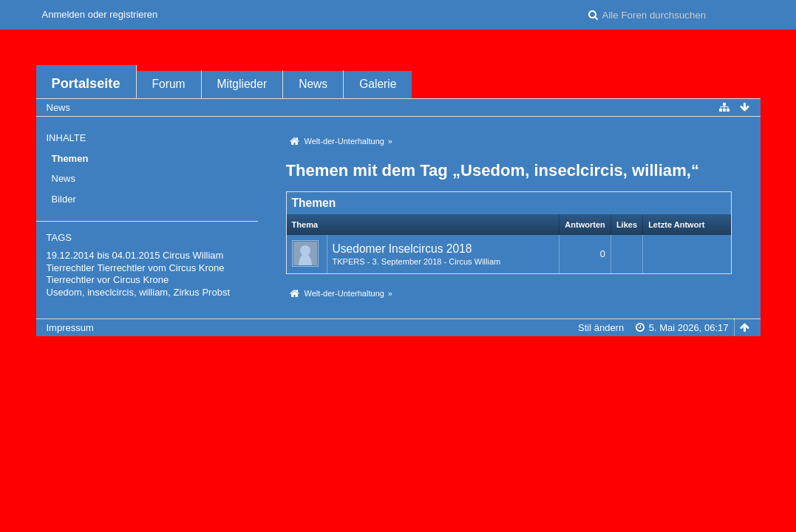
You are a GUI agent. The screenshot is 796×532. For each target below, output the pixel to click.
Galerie (378, 84)
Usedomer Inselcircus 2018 (402, 249)
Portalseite (86, 83)
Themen (70, 158)
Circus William (193, 255)
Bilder (64, 199)
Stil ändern (601, 328)
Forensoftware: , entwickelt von (398, 352)
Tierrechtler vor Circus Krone (108, 280)
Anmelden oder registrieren (100, 14)
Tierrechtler (71, 268)
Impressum (70, 328)
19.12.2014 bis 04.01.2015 (103, 255)
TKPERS (349, 262)
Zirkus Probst (201, 292)
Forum (169, 84)
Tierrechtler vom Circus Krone (160, 268)
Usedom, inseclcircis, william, (109, 292)
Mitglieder (242, 84)
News (313, 84)
